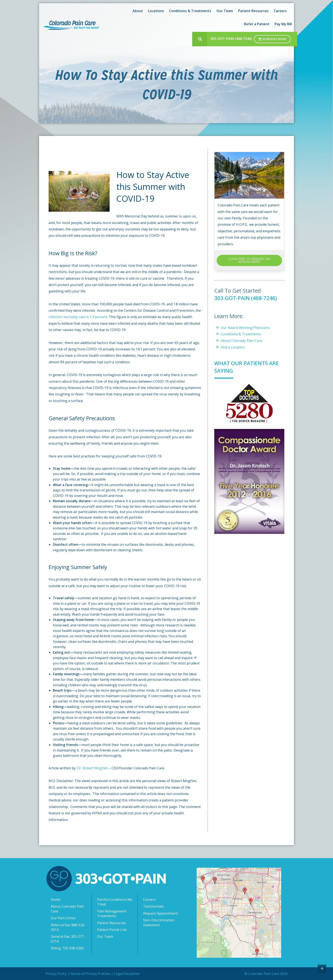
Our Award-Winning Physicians (245, 328)
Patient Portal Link (112, 930)
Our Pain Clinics (63, 918)
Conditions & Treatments (190, 11)
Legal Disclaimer (127, 974)
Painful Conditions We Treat (115, 902)
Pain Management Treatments (112, 914)
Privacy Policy (56, 974)
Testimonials (153, 906)
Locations (156, 11)
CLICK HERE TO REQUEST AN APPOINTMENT (249, 260)
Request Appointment (161, 913)
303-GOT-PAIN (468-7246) (231, 39)
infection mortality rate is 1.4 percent (78, 317)
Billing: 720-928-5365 (67, 948)
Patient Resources (253, 11)
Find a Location (233, 347)
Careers (280, 11)
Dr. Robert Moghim (92, 768)
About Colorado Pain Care (241, 341)
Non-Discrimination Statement (159, 922)
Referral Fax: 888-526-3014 (68, 927)
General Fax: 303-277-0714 (68, 939)
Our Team (225, 11)
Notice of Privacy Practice (90, 974)
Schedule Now (272, 39)
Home (56, 900)
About (138, 11)
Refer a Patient (257, 24)
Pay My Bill (283, 24)
